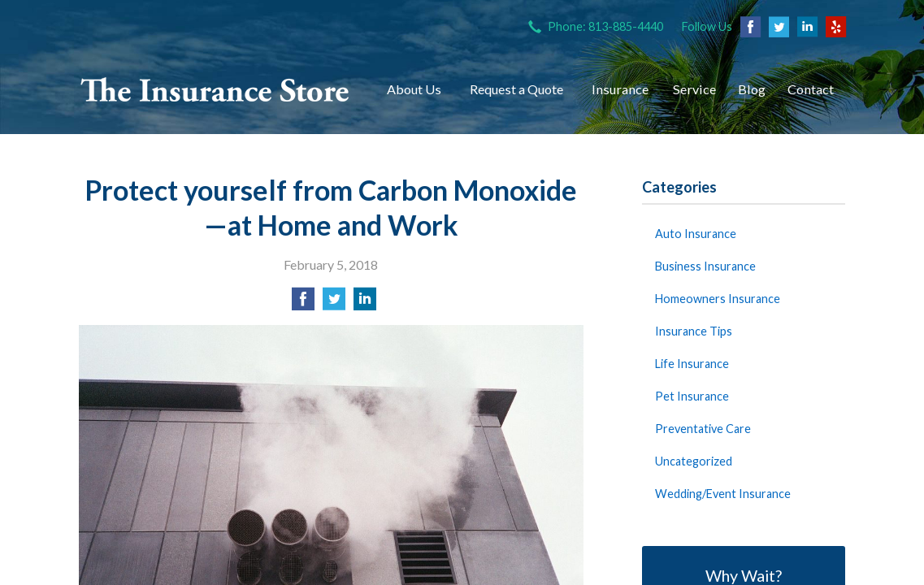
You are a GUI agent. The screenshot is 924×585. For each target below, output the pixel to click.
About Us (414, 89)
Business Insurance (705, 266)
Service (694, 89)
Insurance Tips (694, 331)
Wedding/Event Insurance (723, 494)
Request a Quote (516, 89)
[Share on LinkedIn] (365, 303)
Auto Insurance (696, 234)
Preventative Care (703, 429)
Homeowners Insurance (718, 299)
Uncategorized (694, 461)
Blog (752, 89)
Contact (811, 89)
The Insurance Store (215, 89)
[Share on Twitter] (334, 303)
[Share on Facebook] (303, 303)
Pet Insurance (692, 396)
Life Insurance (692, 364)
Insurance (620, 89)
